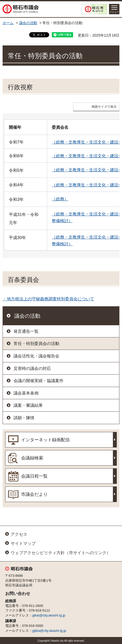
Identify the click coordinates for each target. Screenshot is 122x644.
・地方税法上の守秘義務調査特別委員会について (48, 299)
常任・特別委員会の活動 (36, 344)
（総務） (60, 199)
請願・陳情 (24, 418)
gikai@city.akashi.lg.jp (49, 615)
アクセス (19, 534)
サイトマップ (23, 543)
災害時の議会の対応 (32, 368)
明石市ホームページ (94, 9)
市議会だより (34, 494)
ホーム (8, 23)
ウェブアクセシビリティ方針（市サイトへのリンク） (61, 553)
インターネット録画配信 (45, 440)
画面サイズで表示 (104, 107)
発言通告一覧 (26, 331)
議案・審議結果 (28, 405)
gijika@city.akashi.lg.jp (49, 631)
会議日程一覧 (34, 476)
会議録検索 (32, 458)
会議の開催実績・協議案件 (38, 381)
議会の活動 (28, 23)
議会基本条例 (26, 393)
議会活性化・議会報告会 (36, 356)
